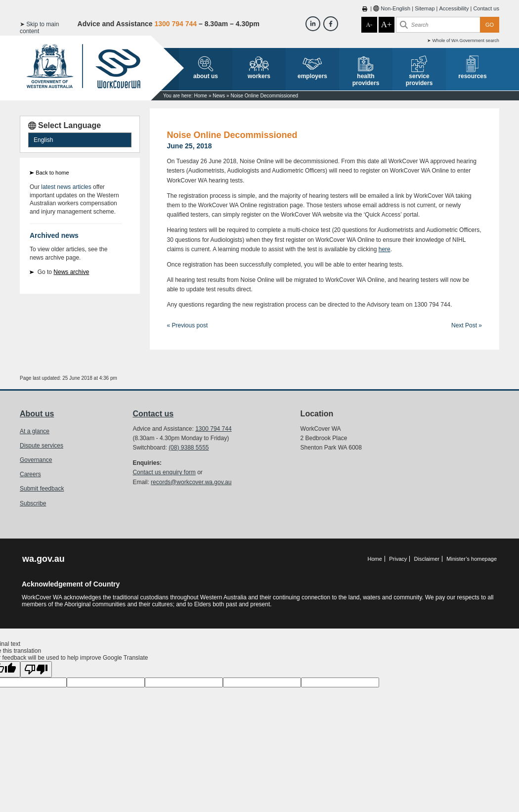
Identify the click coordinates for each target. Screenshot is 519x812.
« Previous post (188, 325)
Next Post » (467, 325)
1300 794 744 (213, 429)
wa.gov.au (43, 559)
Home (200, 96)
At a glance (35, 431)
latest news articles (66, 187)
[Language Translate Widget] (80, 140)
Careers (30, 474)
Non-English (395, 8)
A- (369, 25)
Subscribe (33, 503)
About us (37, 414)
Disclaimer (427, 559)
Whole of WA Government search (466, 41)
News (219, 96)
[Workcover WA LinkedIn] (313, 24)
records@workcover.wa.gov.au (191, 482)
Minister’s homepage (472, 559)
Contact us (486, 8)
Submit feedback (42, 489)
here (385, 249)
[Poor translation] (36, 669)
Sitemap (425, 8)
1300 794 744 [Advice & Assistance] (175, 24)
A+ (387, 24)
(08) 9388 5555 (189, 448)
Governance (36, 460)
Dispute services (42, 446)
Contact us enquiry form (164, 472)
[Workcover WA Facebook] (331, 24)
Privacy (398, 559)
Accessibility (454, 8)
